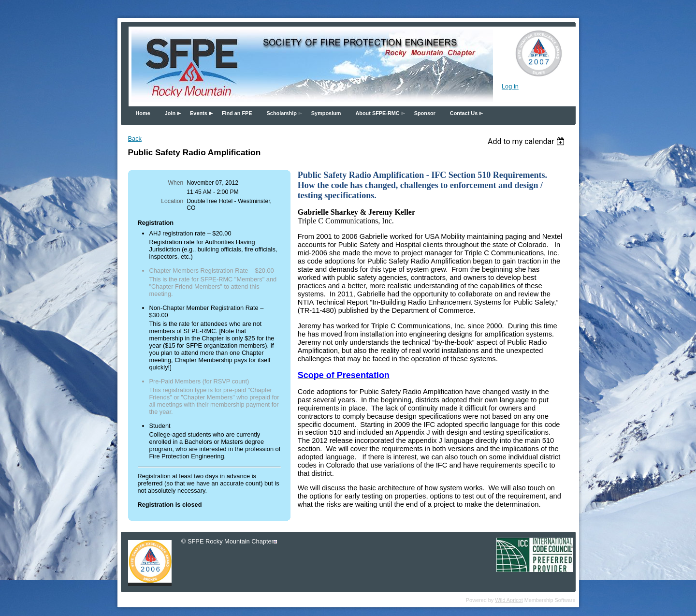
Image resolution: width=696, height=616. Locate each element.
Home (143, 113)
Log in (510, 86)
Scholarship (282, 113)
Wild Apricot (509, 600)
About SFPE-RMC (377, 113)
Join (170, 113)
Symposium (326, 113)
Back (135, 139)
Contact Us (464, 113)
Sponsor (425, 113)
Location (172, 201)
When (176, 183)
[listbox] (528, 141)
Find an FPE (237, 113)
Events (199, 113)
